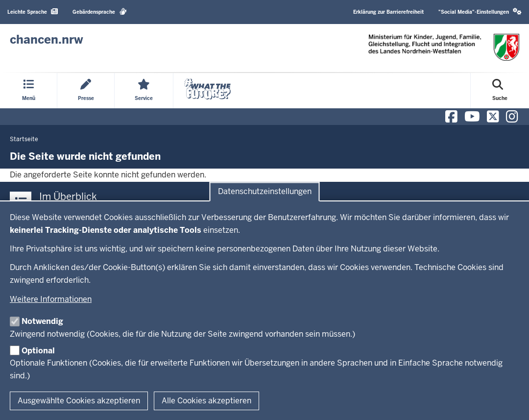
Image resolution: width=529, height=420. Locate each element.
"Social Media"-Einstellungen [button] (480, 12)
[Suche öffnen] (500, 91)
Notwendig (42, 321)
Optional (38, 351)
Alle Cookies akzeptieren (206, 401)
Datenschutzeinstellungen (265, 192)
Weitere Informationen (51, 299)
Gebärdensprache (100, 12)
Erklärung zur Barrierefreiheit (388, 12)
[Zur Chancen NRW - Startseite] (47, 40)
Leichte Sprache (33, 12)
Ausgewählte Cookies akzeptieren (79, 401)
